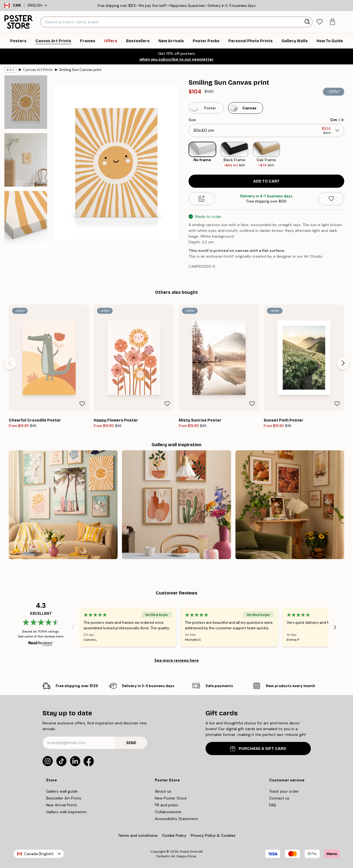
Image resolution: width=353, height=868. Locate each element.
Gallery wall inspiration (66, 812)
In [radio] (343, 120)
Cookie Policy (174, 835)
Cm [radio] (334, 120)
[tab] (319, 22)
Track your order (284, 791)
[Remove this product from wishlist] (331, 199)
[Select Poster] (206, 108)
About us (163, 791)
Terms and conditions (138, 835)
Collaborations (168, 812)
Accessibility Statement (176, 819)
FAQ (273, 805)
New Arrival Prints (62, 805)
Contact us (279, 798)
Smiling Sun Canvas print (80, 70)
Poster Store (189, 852)
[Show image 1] (26, 102)
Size (192, 120)
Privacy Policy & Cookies (213, 835)
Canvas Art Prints (38, 70)
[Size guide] (202, 199)
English (37, 5)
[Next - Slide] (343, 363)
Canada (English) (39, 854)
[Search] (308, 22)
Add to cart (266, 181)
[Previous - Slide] (10, 363)
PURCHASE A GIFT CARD (258, 749)
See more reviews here (176, 660)
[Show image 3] (26, 221)
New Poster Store (171, 798)
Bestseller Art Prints (64, 798)
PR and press (166, 805)
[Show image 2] (26, 160)
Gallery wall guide (62, 791)
